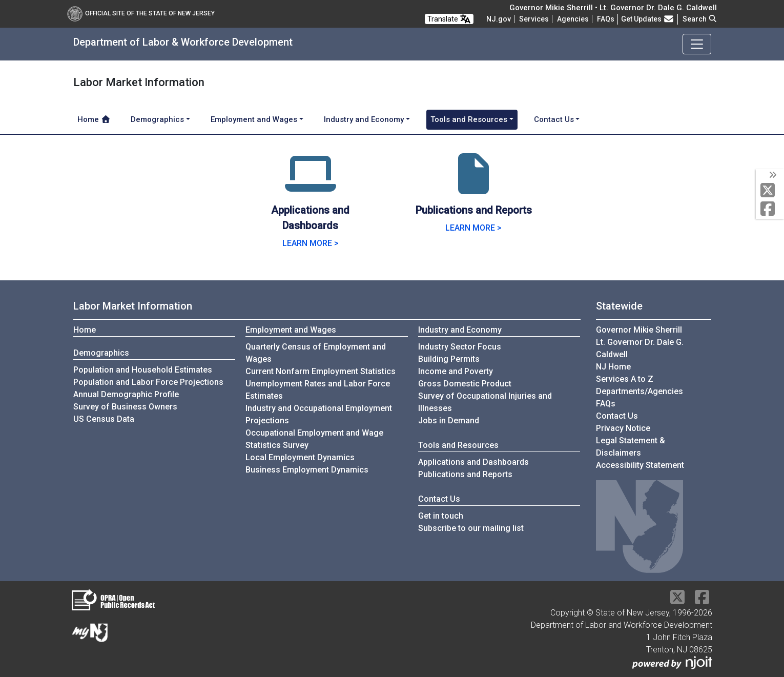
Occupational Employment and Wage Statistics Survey (314, 439)
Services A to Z (625, 379)
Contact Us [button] (554, 119)
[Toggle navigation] (697, 44)
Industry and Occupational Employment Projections (319, 414)
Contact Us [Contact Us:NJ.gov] (617, 416)
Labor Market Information (133, 306)
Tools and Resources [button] (469, 119)
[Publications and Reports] (473, 186)
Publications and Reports (465, 474)
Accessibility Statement (640, 465)
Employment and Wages (291, 330)
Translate (449, 19)
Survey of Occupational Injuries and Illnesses (485, 402)
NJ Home (613, 367)
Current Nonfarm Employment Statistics (321, 371)
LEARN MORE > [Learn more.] (311, 243)
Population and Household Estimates (143, 370)
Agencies (573, 19)
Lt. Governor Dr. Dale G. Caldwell (640, 348)
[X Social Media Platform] (770, 191)
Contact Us (439, 499)
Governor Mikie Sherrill (639, 330)
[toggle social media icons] (772, 175)
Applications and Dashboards (473, 462)
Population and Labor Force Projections (148, 382)
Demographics (101, 353)
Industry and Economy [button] (364, 119)
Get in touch (441, 516)
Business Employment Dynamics (307, 470)
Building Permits (449, 359)
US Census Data (104, 419)
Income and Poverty (456, 371)
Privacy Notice (623, 428)
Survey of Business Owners (125, 407)
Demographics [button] (157, 119)
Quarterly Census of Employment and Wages (316, 353)
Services (534, 19)
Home (94, 119)
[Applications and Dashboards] (311, 186)
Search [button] (700, 19)
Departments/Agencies (639, 391)
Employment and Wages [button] (254, 119)
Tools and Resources (458, 445)
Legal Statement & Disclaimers (631, 447)
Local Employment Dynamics (300, 457)
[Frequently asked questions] (606, 19)
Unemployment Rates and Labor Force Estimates (318, 390)
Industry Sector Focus (460, 347)
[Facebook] (770, 209)
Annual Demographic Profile (126, 394)
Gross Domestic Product (465, 384)
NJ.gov (499, 19)
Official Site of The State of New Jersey (141, 13)
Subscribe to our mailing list (471, 528)
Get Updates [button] (648, 19)
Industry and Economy (460, 330)
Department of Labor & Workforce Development (183, 42)
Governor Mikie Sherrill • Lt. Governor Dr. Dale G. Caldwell (613, 8)
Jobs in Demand (449, 420)
